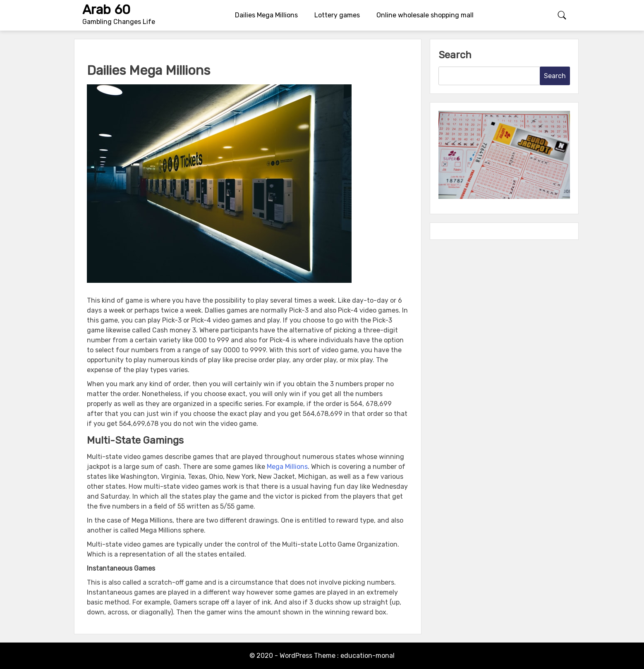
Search (455, 55)
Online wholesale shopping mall (425, 15)
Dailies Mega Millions (266, 15)
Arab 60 (106, 10)
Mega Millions (287, 467)
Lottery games (337, 15)
